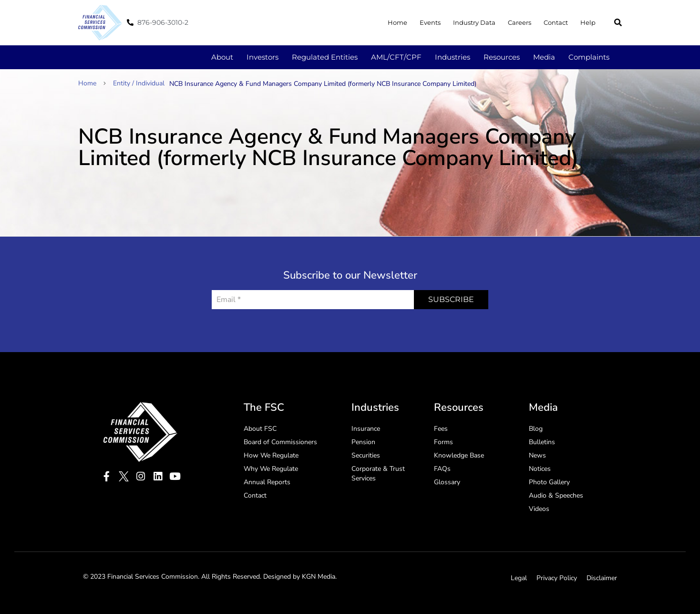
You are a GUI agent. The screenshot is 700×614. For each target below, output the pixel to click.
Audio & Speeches (556, 495)
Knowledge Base (459, 455)
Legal (519, 578)
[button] (618, 22)
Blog (536, 429)
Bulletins (542, 442)
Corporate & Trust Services (378, 474)
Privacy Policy (557, 578)
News (537, 455)
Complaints (589, 57)
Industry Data (474, 22)
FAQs (442, 469)
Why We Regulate (271, 469)
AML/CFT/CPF (396, 57)
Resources (502, 57)
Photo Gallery (549, 482)
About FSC (260, 429)
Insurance (366, 429)
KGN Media (319, 577)
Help (588, 22)
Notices (540, 469)
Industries (453, 57)
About (222, 57)
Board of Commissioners (280, 442)
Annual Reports (267, 482)
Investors (262, 57)
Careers (520, 22)
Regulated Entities (325, 57)
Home (397, 22)
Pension (363, 442)
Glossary (447, 482)
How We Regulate (271, 455)
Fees (441, 429)
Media (544, 57)
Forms (443, 442)
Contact (556, 22)
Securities (366, 455)
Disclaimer (602, 578)
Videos (539, 509)
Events (430, 22)
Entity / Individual (139, 83)
